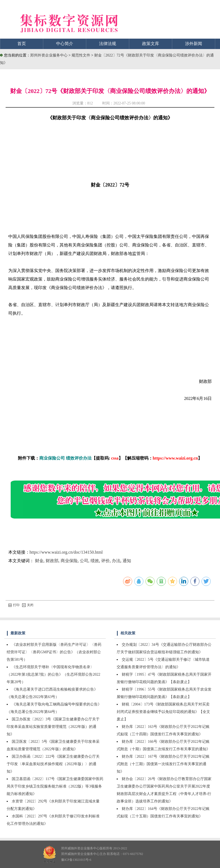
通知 (127, 561)
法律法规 (108, 44)
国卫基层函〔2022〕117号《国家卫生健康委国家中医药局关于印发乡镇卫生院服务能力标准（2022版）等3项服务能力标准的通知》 (55, 786)
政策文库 (151, 44)
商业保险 (69, 561)
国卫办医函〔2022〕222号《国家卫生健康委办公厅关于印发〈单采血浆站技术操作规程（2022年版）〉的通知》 (53, 764)
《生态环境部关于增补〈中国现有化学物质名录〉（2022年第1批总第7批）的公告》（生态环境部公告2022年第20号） (53, 674)
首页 (22, 44)
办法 (116, 561)
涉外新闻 (194, 44)
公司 (84, 561)
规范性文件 (81, 55)
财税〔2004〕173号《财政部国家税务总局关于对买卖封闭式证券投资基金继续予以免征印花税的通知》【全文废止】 (163, 712)
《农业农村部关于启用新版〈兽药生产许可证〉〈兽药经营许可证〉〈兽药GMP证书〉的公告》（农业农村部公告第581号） (54, 652)
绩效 (95, 561)
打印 (14, 605)
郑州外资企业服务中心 (49, 55)
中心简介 (65, 44)
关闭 (28, 605)
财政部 (52, 561)
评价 (105, 561)
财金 (39, 561)
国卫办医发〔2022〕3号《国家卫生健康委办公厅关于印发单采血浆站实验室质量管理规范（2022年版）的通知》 (53, 727)
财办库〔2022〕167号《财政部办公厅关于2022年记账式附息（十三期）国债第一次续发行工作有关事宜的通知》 (163, 764)
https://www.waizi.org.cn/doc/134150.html (66, 552)
